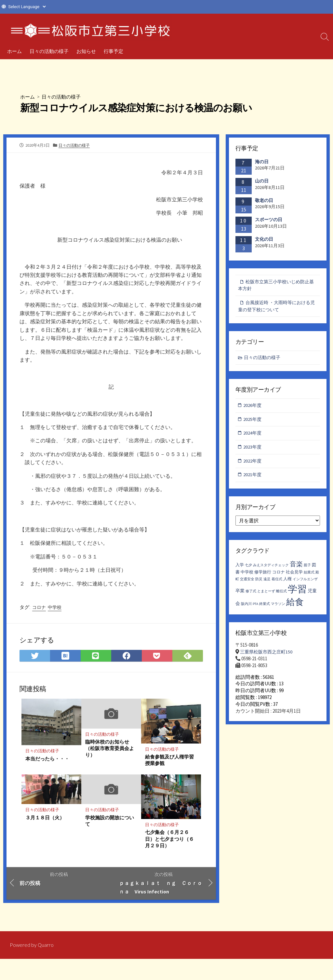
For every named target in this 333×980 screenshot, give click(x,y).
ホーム (14, 51)
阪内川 (246, 607)
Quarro (46, 945)
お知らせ (86, 51)
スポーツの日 (269, 220)
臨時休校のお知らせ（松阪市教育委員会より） (110, 751)
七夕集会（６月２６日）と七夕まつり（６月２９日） (169, 842)
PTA (255, 607)
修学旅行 (263, 576)
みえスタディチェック (271, 569)
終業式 (265, 607)
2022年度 (253, 464)
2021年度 (253, 478)
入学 (240, 568)
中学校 (55, 610)
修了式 (251, 595)
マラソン (278, 607)
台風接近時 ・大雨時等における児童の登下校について (276, 307)
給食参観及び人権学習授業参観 (169, 763)
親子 (307, 569)
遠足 (267, 583)
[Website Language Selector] (27, 7)
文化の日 (264, 239)
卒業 (240, 594)
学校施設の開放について (110, 824)
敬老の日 (264, 200)
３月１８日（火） (45, 820)
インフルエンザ (305, 583)
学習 (297, 592)
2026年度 (253, 407)
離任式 (281, 595)
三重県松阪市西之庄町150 (268, 656)
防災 (259, 583)
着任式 (277, 583)
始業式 (309, 576)
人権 (287, 583)
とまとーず (266, 595)
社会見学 (294, 576)
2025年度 (253, 421)
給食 (295, 605)
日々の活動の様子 (49, 51)
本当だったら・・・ (47, 761)
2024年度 (253, 435)
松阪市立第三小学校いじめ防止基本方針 (276, 286)
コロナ (39, 610)
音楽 (296, 567)
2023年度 (253, 450)
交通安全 (247, 583)
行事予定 (113, 51)
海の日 (262, 162)
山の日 (262, 181)
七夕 (248, 569)
